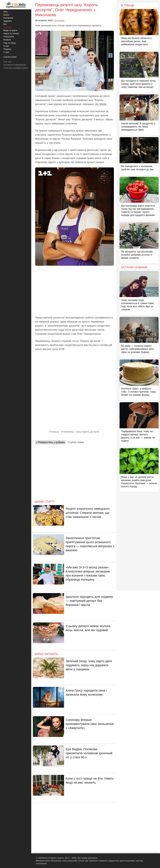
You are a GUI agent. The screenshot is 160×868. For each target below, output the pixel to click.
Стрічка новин (76, 442)
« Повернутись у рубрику (50, 442)
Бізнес (6, 15)
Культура (59, 20)
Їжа (5, 24)
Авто (6, 12)
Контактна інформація (15, 65)
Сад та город (10, 43)
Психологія (9, 37)
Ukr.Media (101, 104)
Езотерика (8, 18)
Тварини (7, 49)
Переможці (68, 432)
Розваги (7, 40)
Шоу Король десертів (88, 432)
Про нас (7, 62)
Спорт (6, 46)
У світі (6, 52)
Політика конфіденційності (17, 68)
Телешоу (55, 432)
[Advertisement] (75, 291)
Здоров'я (8, 21)
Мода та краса (10, 30)
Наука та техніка (11, 33)
